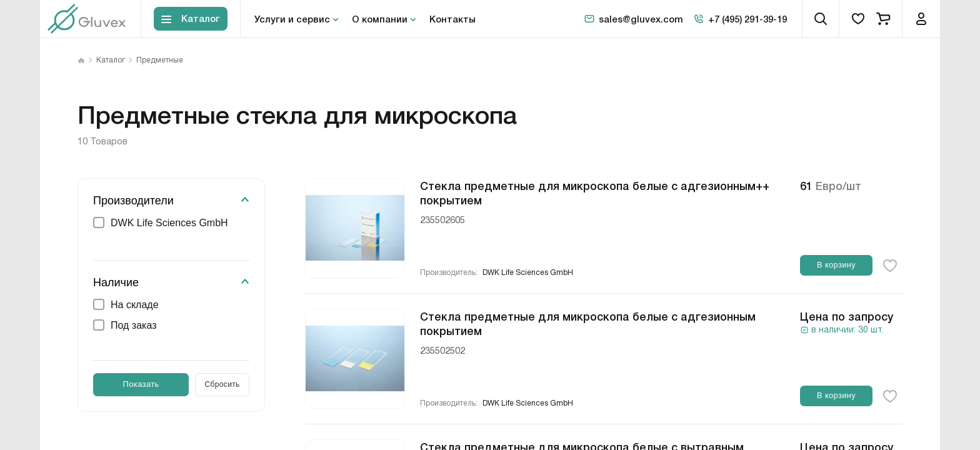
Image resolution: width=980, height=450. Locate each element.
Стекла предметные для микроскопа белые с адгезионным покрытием (588, 323)
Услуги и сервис (292, 19)
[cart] (883, 19)
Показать (141, 384)
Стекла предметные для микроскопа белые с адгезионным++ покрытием (595, 192)
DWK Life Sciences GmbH (528, 273)
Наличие (116, 282)
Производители (133, 201)
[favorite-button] (890, 266)
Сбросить (222, 384)
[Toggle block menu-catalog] (191, 19)
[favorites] (858, 19)
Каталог (111, 61)
